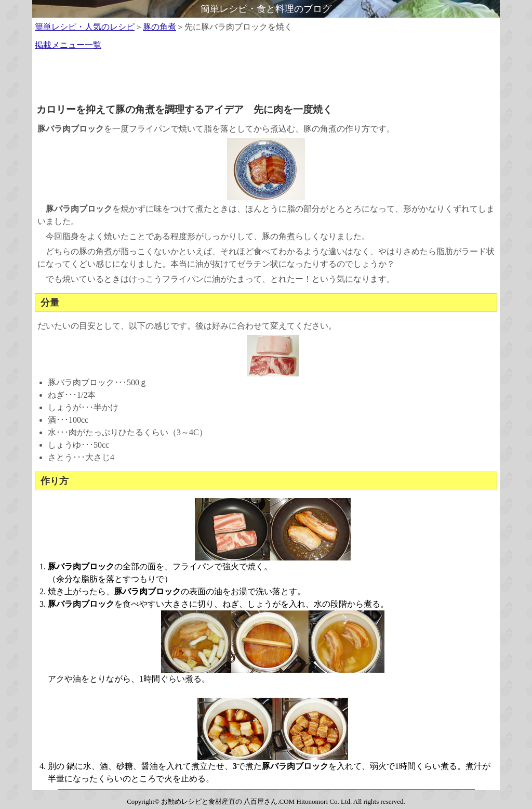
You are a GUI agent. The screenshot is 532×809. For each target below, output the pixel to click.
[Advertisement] (266, 80)
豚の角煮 (159, 27)
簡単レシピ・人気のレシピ (85, 27)
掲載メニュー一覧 (68, 45)
